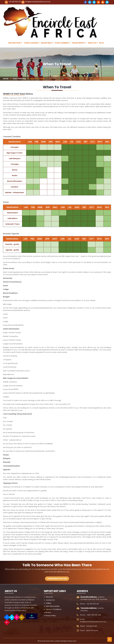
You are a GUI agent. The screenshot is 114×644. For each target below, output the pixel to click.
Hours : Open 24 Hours (89, 630)
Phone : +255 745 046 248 (90, 615)
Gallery (48, 603)
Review (47, 612)
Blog (101, 43)
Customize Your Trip (57, 579)
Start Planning (62, 43)
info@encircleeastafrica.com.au (38, 2)
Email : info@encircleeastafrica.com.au (93, 620)
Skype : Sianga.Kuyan (89, 626)
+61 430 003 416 (15, 2)
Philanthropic (78, 43)
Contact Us (49, 600)
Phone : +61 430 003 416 (89, 604)
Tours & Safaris (31, 43)
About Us (92, 43)
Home (6, 79)
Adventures (46, 43)
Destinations (14, 43)
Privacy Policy (50, 616)
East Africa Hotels (52, 606)
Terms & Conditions (53, 609)
